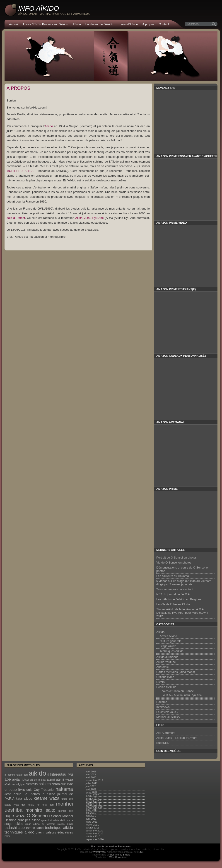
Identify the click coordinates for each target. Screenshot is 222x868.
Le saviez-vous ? (167, 712)
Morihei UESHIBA (168, 717)
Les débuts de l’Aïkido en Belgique (179, 599)
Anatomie (163, 667)
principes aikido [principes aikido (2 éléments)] (29, 820)
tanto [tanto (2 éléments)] (40, 828)
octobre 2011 (93, 804)
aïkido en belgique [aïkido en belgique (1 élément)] (15, 784)
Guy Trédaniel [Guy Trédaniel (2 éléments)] (44, 790)
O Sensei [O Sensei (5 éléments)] (36, 816)
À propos (148, 24)
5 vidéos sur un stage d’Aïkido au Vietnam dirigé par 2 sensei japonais (184, 583)
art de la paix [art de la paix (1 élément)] (38, 780)
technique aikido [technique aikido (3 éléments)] (59, 828)
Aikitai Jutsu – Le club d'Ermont (177, 738)
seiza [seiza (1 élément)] (70, 820)
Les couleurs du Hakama (173, 576)
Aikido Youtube (166, 662)
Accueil (14, 24)
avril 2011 (91, 819)
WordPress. (100, 852)
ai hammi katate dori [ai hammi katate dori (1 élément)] (16, 775)
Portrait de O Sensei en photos (176, 558)
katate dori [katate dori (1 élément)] (67, 799)
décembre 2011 (94, 801)
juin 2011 (91, 813)
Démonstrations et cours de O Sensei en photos (183, 569)
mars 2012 (92, 792)
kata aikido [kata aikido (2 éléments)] (24, 799)
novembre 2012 (94, 780)
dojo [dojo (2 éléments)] (29, 790)
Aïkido (77, 24)
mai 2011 (91, 816)
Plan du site (98, 846)
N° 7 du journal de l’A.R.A (173, 594)
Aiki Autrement (166, 733)
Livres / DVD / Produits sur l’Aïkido (46, 24)
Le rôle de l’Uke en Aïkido (173, 604)
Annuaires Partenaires (119, 846)
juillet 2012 (92, 783)
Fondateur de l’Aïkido (99, 24)
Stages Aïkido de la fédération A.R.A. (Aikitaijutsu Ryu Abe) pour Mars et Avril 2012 (182, 613)
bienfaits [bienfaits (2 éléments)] (32, 784)
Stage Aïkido (168, 646)
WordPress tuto (118, 857)
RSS (141, 852)
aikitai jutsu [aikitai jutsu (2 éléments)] (20, 779)
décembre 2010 (94, 831)
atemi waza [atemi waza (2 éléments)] (64, 779)
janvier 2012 (92, 798)
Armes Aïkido (168, 636)
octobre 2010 (93, 836)
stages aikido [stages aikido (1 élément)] (65, 824)
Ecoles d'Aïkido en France (177, 691)
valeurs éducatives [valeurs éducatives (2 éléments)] (59, 832)
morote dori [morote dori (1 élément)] (66, 811)
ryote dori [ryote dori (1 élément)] (46, 820)
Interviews (163, 707)
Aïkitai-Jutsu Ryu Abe (89, 218)
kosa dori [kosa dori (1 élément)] (48, 805)
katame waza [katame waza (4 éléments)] (47, 798)
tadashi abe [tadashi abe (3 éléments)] (15, 828)
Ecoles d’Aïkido (128, 24)
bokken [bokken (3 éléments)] (45, 784)
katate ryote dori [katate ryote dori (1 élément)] (15, 805)
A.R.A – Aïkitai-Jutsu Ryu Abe (182, 695)
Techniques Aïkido (172, 651)
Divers (160, 682)
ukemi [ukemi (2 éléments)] (40, 832)
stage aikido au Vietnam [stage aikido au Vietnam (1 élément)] (40, 824)
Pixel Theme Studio (119, 855)
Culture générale (171, 641)
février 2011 (92, 825)
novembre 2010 (94, 833)
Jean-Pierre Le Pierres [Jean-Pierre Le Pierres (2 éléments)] (22, 794)
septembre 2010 (95, 839)
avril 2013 (91, 777)
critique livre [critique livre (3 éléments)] (15, 790)
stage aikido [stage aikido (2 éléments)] (14, 824)
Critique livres (165, 677)
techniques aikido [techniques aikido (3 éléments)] (19, 832)
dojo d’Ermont (16, 218)
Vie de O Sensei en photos (174, 563)
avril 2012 (91, 789)
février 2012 (92, 795)
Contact (164, 24)
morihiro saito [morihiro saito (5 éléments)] (41, 810)
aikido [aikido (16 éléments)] (37, 773)
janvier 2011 (92, 828)
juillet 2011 (92, 810)
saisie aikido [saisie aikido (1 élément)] (60, 820)
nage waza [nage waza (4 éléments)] (15, 816)
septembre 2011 (95, 807)
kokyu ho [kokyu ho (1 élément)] (34, 805)
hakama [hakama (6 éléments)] (64, 789)
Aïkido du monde (167, 657)
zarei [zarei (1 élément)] (7, 836)
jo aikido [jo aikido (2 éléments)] (49, 794)
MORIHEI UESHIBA (20, 171)
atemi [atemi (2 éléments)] (51, 779)
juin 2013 (91, 774)
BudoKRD (163, 743)
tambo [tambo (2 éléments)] (31, 828)
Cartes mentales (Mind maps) (176, 672)
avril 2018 (91, 772)
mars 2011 (92, 822)
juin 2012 (91, 786)
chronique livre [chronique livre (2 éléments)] (62, 784)
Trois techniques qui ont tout (175, 589)
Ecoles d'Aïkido (166, 687)
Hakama (162, 702)
